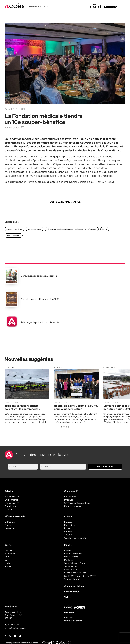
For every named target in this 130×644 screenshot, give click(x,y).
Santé (105, 229)
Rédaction (14, 128)
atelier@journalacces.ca (16, 628)
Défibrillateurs (35, 229)
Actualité (59, 368)
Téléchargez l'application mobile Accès (40, 323)
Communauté (11, 368)
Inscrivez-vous (105, 467)
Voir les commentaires (65, 202)
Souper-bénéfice (14, 236)
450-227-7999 (12, 625)
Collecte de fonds (14, 229)
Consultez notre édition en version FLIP (40, 276)
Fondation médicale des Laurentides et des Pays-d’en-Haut (47, 139)
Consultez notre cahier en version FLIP (40, 299)
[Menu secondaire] (124, 7)
